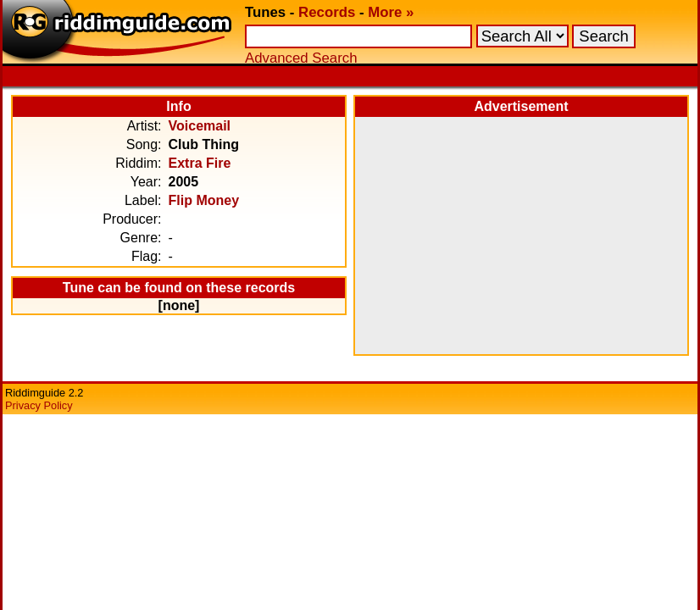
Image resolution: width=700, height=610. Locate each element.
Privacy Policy (39, 405)
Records (327, 12)
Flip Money (204, 200)
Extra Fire (200, 163)
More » (391, 12)
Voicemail (200, 126)
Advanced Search (301, 58)
